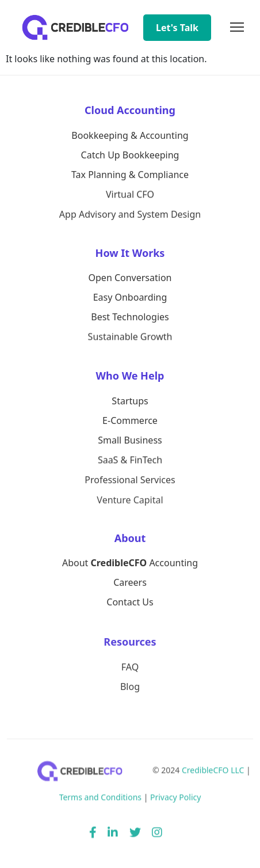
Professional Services (130, 481)
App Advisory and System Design (130, 215)
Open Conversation (130, 278)
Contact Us (130, 603)
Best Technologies (130, 317)
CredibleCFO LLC (213, 773)
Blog (130, 688)
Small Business (130, 441)
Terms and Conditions (100, 800)
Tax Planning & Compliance (130, 175)
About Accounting (130, 563)
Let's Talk (177, 28)
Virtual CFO (130, 195)
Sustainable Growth (130, 338)
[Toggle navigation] (237, 28)
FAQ (130, 668)
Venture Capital (130, 502)
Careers (130, 583)
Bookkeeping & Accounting (130, 135)
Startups (130, 401)
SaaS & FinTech (130, 461)
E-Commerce (130, 420)
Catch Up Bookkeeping (130, 155)
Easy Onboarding (130, 298)
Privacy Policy (175, 800)
